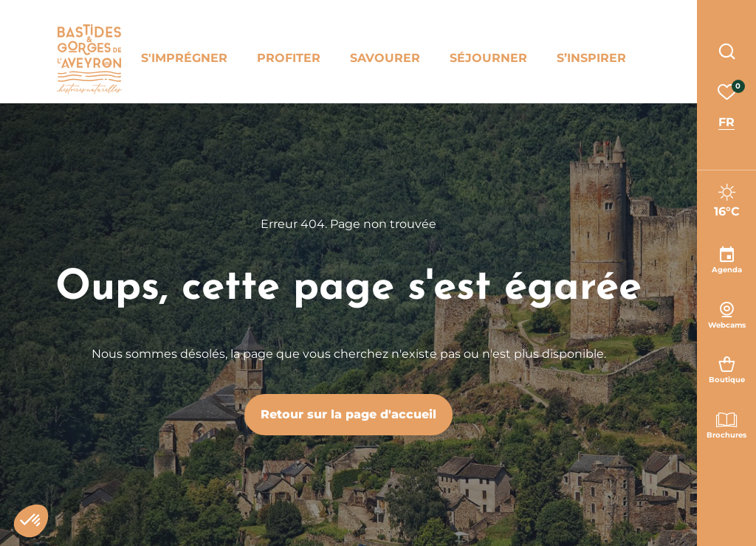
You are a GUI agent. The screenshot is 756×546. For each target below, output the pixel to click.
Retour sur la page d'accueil (348, 414)
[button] (31, 521)
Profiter (289, 58)
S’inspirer (591, 58)
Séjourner (488, 58)
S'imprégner (184, 58)
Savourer (385, 58)
